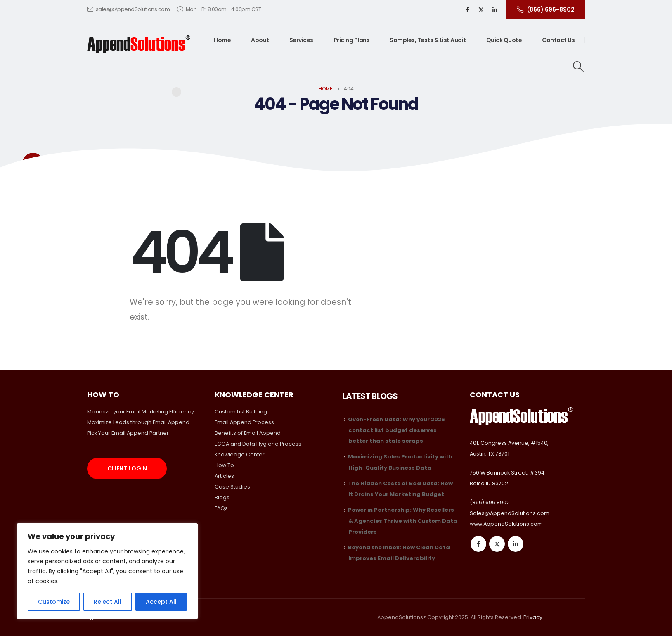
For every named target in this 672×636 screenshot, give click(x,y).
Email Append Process (244, 422)
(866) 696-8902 (546, 9)
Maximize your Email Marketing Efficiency (141, 412)
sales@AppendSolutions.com (128, 9)
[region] (107, 571)
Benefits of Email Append (248, 433)
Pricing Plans (352, 40)
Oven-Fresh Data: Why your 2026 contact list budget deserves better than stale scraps (396, 430)
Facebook (478, 544)
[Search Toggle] (579, 66)
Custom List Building (241, 412)
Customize (54, 602)
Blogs (222, 497)
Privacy (533, 617)
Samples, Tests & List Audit (428, 40)
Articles (224, 476)
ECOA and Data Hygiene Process (258, 444)
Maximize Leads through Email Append (138, 422)
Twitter (497, 544)
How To (224, 465)
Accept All (161, 602)
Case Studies (232, 487)
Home (222, 40)
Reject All (108, 602)
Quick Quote (504, 40)
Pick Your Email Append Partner (128, 433)
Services (301, 40)
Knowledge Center (240, 454)
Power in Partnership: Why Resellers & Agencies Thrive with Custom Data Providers (403, 521)
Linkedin (516, 544)
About (260, 40)
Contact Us (558, 40)
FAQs (221, 508)
